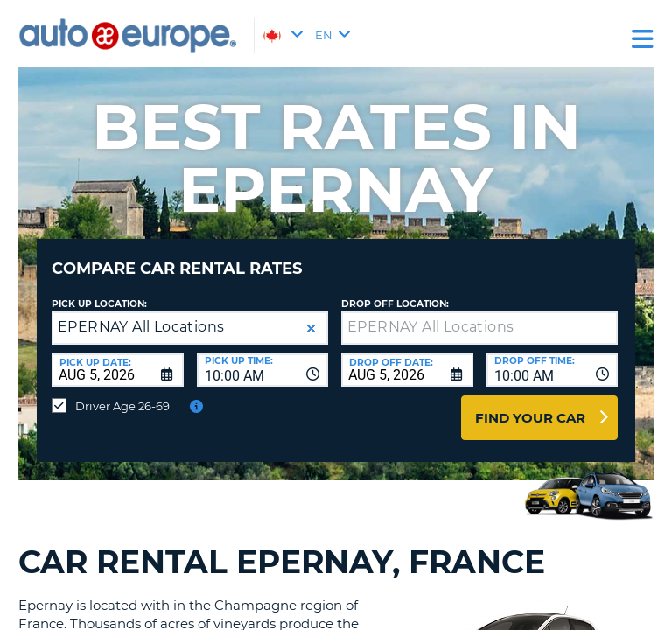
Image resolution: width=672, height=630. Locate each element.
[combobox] (263, 370)
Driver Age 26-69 (122, 406)
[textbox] (479, 328)
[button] (311, 329)
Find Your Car (530, 418)
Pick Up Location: (99, 304)
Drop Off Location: (395, 304)
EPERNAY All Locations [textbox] (141, 327)
